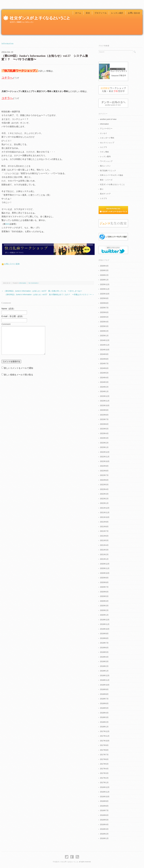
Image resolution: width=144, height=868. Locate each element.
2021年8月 (104, 527)
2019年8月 (104, 638)
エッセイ (104, 133)
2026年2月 (104, 275)
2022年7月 (104, 475)
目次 (88, 13)
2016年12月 (105, 787)
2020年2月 (104, 610)
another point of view (108, 119)
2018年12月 (105, 676)
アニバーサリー (106, 129)
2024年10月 (105, 350)
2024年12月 (105, 340)
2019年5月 (104, 652)
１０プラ (104, 198)
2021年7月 (104, 531)
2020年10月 (105, 573)
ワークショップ (106, 161)
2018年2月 (104, 722)
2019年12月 (105, 620)
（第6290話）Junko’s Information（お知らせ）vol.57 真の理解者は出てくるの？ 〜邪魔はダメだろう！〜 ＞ (49, 295)
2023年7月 (104, 419)
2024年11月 (105, 345)
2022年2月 (104, 499)
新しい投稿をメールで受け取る (19, 375)
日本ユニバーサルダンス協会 (112, 175)
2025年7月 (104, 308)
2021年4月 (104, 545)
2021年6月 (104, 536)
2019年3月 (104, 662)
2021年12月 (105, 508)
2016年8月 (104, 806)
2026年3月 (104, 270)
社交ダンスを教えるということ (112, 184)
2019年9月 (104, 634)
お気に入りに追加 (12, 264)
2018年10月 (105, 685)
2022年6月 (104, 480)
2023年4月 (104, 433)
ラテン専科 (104, 152)
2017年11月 (105, 736)
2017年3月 (104, 773)
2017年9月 (104, 745)
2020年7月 (104, 587)
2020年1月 (104, 615)
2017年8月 (104, 750)
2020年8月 (104, 582)
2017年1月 (104, 783)
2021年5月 (104, 540)
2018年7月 (104, 699)
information (8, 44)
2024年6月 (104, 368)
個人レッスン (105, 166)
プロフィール (101, 13)
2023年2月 (104, 443)
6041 (8, 224)
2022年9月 (104, 466)
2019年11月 (105, 624)
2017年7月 (104, 755)
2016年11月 (105, 792)
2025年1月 (104, 336)
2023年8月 (104, 415)
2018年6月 (104, 704)
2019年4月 (104, 657)
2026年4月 (104, 266)
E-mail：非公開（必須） (13, 316)
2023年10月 (105, 406)
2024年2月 (104, 387)
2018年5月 (104, 708)
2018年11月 (105, 680)
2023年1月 (104, 447)
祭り (102, 189)
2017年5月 (104, 764)
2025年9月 (104, 298)
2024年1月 (104, 392)
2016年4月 (104, 825)
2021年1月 (104, 559)
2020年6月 (104, 592)
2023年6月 (104, 424)
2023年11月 (105, 401)
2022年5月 (104, 485)
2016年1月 (104, 838)
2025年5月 (104, 317)
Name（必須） (8, 309)
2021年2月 (104, 555)
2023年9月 (104, 410)
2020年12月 (105, 564)
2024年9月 (104, 354)
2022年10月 (105, 461)
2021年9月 (104, 522)
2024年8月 (104, 359)
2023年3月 (104, 438)
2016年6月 (104, 815)
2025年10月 (105, 294)
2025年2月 (104, 331)
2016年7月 (104, 811)
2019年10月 (105, 629)
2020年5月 (104, 596)
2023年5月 (104, 429)
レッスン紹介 (117, 13)
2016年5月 (104, 820)
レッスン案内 (105, 157)
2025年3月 (104, 326)
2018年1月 (104, 727)
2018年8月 (104, 694)
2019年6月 (104, 648)
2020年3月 (104, 606)
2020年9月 (104, 578)
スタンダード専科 (107, 138)
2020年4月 (104, 601)
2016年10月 (105, 797)
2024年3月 (104, 382)
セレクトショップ (107, 143)
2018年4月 (104, 713)
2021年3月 (104, 550)
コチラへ (7, 78)
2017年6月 (104, 759)
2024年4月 (104, 378)
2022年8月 (104, 471)
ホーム (78, 13)
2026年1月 (104, 280)
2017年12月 (105, 731)
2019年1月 (104, 671)
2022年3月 (104, 494)
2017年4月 (104, 769)
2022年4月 (104, 489)
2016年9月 (104, 801)
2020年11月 (105, 568)
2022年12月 (105, 452)
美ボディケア (105, 194)
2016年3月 (104, 829)
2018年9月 (104, 689)
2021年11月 (105, 513)
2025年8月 (104, 303)
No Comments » (34, 283)
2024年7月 (104, 364)
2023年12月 (105, 396)
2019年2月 (104, 666)
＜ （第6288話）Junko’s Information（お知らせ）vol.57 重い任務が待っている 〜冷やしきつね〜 (42, 291)
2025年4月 (104, 322)
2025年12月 (105, 285)
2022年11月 (105, 457)
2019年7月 (104, 643)
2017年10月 (105, 741)
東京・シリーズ (106, 180)
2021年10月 (105, 517)
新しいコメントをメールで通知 (19, 368)
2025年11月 (105, 289)
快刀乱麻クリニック (108, 171)
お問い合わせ (134, 13)
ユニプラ (104, 147)
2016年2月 (104, 834)
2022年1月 (104, 503)
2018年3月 (104, 717)
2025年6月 (104, 312)
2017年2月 (104, 778)
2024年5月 (104, 373)
